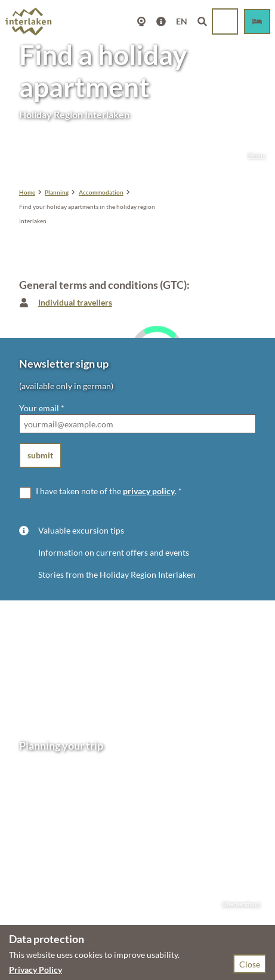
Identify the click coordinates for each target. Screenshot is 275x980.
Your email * (42, 408)
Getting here (42, 873)
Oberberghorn (236, 904)
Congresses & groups (58, 899)
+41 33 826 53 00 (66, 814)
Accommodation (101, 192)
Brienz (251, 155)
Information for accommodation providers (98, 911)
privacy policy (149, 491)
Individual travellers (75, 302)
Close (250, 964)
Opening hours (47, 860)
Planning (57, 192)
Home (27, 192)
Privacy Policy (35, 970)
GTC (95, 886)
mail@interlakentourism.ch (70, 827)
